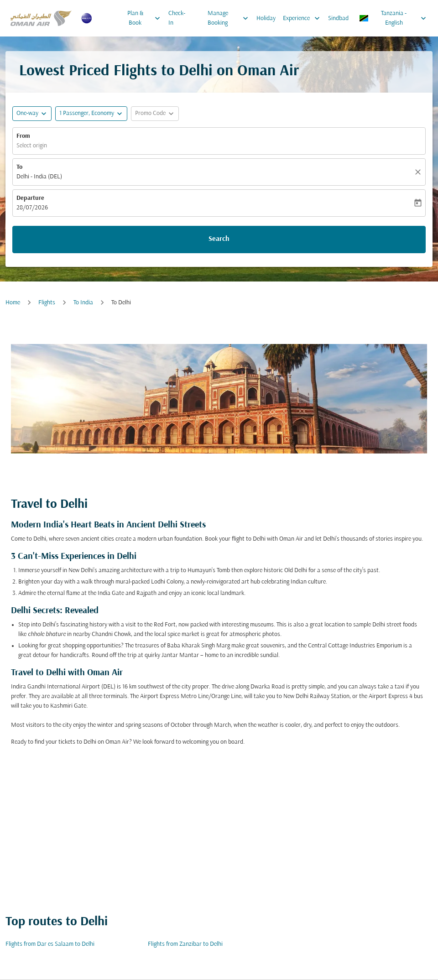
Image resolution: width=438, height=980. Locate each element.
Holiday (266, 18)
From (23, 136)
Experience (304, 18)
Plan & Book (146, 18)
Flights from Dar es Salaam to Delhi (50, 944)
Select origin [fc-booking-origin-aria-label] (32, 146)
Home (13, 303)
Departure (30, 198)
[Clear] (419, 172)
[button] (91, 114)
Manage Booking (230, 18)
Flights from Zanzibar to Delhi (185, 944)
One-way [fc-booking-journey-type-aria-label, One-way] (27, 113)
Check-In (177, 18)
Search (219, 239)
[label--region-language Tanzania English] (393, 18)
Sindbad (338, 18)
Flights (47, 303)
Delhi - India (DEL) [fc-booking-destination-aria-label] (39, 177)
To (19, 167)
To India (83, 303)
